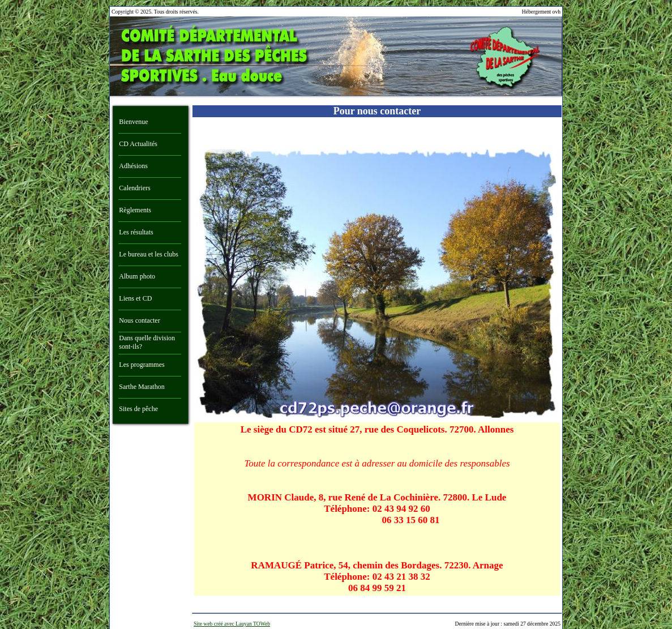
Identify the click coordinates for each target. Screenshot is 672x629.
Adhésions (133, 166)
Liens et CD (135, 298)
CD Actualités (138, 144)
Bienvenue (133, 122)
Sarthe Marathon (142, 387)
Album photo (137, 276)
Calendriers (134, 188)
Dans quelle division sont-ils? (147, 342)
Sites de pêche (138, 409)
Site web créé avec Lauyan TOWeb (232, 624)
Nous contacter (139, 320)
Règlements (135, 210)
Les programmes (142, 365)
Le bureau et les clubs (149, 254)
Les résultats (136, 232)
